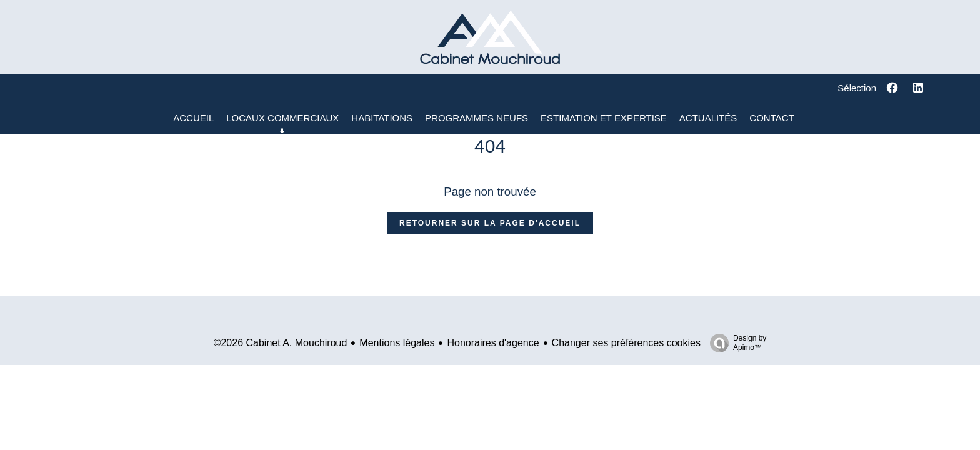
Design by (735, 343)
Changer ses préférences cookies (626, 343)
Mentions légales (397, 343)
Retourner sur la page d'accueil (490, 223)
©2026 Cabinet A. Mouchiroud (281, 343)
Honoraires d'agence (493, 343)
